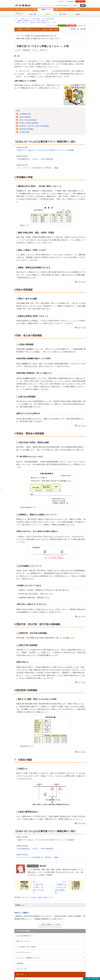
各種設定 (78, 14)
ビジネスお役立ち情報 (48, 19)
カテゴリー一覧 (21, 969)
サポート (42, 5)
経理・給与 (20, 974)
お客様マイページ (46, 10)
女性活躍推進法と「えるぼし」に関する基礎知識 (35, 159)
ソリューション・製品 (29, 9)
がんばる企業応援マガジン (25, 936)
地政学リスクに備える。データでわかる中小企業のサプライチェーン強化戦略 (46, 150)
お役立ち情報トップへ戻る (51, 924)
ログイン (80, 1)
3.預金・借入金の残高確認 (28, 120)
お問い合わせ (60, 5)
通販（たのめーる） (62, 9)
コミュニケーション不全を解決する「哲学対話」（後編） (38, 168)
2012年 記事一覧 (22, 22)
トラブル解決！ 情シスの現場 (26, 947)
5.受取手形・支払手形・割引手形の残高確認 (34, 126)
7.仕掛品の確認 (24, 132)
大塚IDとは (61, 1)
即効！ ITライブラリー (24, 941)
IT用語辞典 (20, 963)
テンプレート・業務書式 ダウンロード (29, 958)
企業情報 (78, 9)
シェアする (54, 26)
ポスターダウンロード (23, 952)
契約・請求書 (63, 14)
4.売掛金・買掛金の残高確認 (29, 123)
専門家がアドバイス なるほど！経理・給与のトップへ (34, 898)
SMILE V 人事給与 (21, 913)
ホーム (18, 9)
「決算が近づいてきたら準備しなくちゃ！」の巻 (42, 22)
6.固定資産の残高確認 (26, 129)
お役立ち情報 (33, 14)
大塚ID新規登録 (70, 1)
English (65, 5)
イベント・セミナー (51, 5)
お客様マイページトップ (20, 14)
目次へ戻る (82, 282)
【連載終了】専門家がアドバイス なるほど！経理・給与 (32, 21)
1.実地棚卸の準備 (25, 114)
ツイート (48, 26)
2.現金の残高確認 (25, 117)
